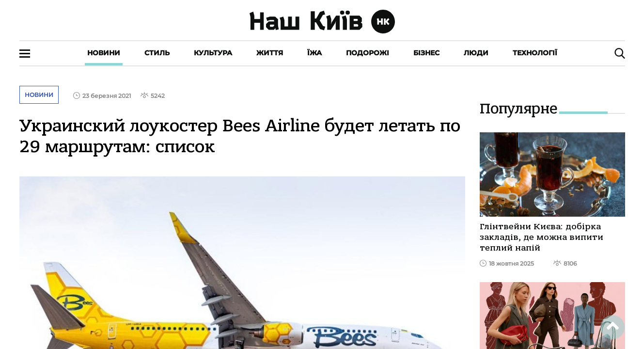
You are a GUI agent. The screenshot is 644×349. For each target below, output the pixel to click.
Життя (270, 53)
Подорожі (368, 53)
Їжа (314, 53)
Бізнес (426, 53)
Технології (535, 53)
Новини (104, 53)
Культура (213, 53)
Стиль (157, 53)
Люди (476, 53)
